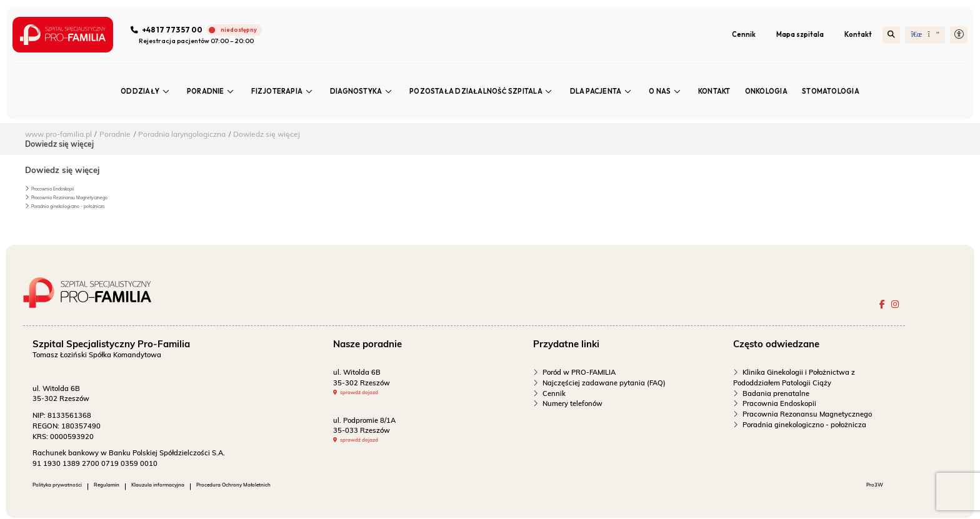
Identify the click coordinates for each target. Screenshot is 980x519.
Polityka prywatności (67, 488)
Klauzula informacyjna (199, 488)
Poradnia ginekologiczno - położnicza (81, 206)
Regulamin (132, 488)
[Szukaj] (891, 36)
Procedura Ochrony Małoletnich (301, 488)
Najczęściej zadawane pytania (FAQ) (604, 384)
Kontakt (857, 35)
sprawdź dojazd (368, 395)
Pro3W (867, 488)
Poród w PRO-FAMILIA (579, 373)
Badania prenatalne (776, 395)
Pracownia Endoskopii (61, 188)
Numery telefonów (572, 405)
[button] (958, 36)
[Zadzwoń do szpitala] (199, 31)
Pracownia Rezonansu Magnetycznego (83, 197)
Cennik (743, 35)
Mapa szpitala (799, 35)
